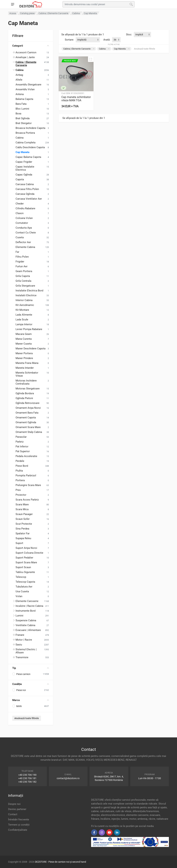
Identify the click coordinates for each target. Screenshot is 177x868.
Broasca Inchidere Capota (30, 128)
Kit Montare (22, 310)
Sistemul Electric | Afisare (26, 651)
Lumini (19, 616)
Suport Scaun (23, 567)
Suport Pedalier (24, 558)
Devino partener (17, 809)
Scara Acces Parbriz (27, 500)
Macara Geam (24, 334)
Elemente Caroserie (27, 601)
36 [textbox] (115, 40)
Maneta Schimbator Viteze (27, 374)
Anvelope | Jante (25, 57)
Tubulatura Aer (24, 587)
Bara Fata (21, 104)
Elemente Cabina (25, 247)
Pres (18, 490)
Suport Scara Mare (26, 562)
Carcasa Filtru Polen (27, 189)
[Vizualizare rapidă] (91, 59)
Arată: (107, 40)
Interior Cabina (24, 300)
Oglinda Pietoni (24, 398)
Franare (20, 635)
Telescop (21, 577)
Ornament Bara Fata (27, 413)
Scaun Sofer (23, 519)
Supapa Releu (23, 538)
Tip (31, 668)
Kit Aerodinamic (25, 305)
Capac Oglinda (24, 175)
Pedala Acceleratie (26, 456)
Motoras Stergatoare (28, 389)
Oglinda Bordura (25, 393)
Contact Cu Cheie (26, 233)
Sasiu (19, 645)
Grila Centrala (23, 281)
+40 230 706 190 (27, 775)
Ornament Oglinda (26, 422)
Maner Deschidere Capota (31, 349)
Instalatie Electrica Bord (29, 291)
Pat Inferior (22, 447)
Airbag (19, 75)
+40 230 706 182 (27, 782)
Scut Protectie (24, 524)
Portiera (20, 480)
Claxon (20, 213)
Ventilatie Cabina (25, 625)
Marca (31, 700)
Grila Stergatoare (25, 286)
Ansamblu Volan (25, 89)
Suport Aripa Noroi (26, 548)
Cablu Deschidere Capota (30, 147)
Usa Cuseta (22, 591)
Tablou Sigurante (25, 572)
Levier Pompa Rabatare (29, 329)
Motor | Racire (24, 640)
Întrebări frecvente (19, 820)
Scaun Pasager (24, 514)
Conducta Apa (24, 228)
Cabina (20, 138)
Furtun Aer (22, 266)
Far (17, 252)
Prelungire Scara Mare (28, 485)
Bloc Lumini (22, 109)
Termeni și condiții (19, 825)
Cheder (20, 204)
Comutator (22, 223)
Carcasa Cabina (25, 184)
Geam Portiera (24, 271)
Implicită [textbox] (82, 40)
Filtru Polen (22, 257)
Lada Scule (22, 320)
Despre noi (14, 804)
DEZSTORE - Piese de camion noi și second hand (60, 862)
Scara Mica (22, 509)
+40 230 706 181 (27, 778)
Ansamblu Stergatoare (28, 85)
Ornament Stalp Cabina (29, 432)
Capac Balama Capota (28, 157)
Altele (19, 80)
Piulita (19, 471)
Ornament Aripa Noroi (28, 408)
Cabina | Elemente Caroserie (79, 49)
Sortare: (69, 40)
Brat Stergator (24, 123)
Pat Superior (23, 451)
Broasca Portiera (25, 133)
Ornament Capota (26, 418)
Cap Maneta (22, 152)
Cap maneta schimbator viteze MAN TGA (76, 99)
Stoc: (129, 35)
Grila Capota (23, 276)
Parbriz (20, 442)
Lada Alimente (24, 315)
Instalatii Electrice (26, 295)
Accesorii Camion (26, 52)
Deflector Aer (23, 242)
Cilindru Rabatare (25, 208)
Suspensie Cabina (26, 620)
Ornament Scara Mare (28, 427)
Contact (13, 814)
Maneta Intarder (25, 368)
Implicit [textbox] (139, 35)
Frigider (20, 262)
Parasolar (21, 437)
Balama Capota (24, 99)
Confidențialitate (18, 830)
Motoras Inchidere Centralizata (26, 382)
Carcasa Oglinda (25, 194)
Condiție (31, 684)
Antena (20, 94)
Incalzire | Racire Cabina (29, 606)
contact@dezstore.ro (68, 778)
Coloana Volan (24, 218)
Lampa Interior (24, 324)
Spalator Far (23, 533)
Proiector (21, 495)
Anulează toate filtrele (27, 718)
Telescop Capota (25, 582)
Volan (19, 596)
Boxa (18, 114)
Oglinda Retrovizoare (27, 403)
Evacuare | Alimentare (28, 630)
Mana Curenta (24, 339)
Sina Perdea (22, 529)
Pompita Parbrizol (26, 475)
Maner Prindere (24, 358)
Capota (20, 179)
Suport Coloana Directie (29, 553)
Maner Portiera (24, 353)
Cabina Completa (25, 143)
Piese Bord (22, 466)
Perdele (20, 461)
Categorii (31, 46)
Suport (19, 543)
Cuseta (20, 237)
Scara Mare (22, 504)
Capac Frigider (24, 162)
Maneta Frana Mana (27, 363)
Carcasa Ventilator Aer (29, 199)
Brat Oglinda (23, 118)
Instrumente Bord (25, 611)
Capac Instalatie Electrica (25, 168)
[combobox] (142, 35)
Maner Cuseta (24, 344)
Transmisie (22, 657)
